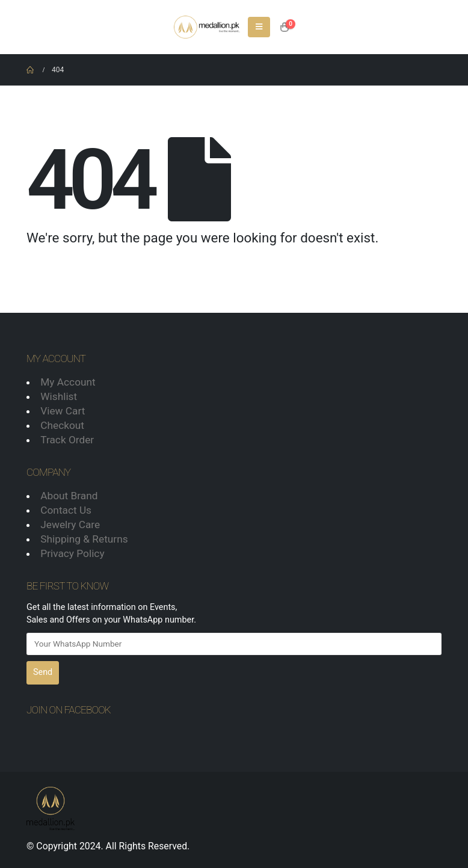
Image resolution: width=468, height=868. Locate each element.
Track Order (67, 440)
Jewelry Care (70, 525)
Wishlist (59, 396)
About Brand (69, 496)
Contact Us (66, 510)
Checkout (62, 425)
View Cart (63, 411)
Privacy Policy (72, 553)
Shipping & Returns (84, 539)
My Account (68, 382)
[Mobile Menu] (259, 27)
